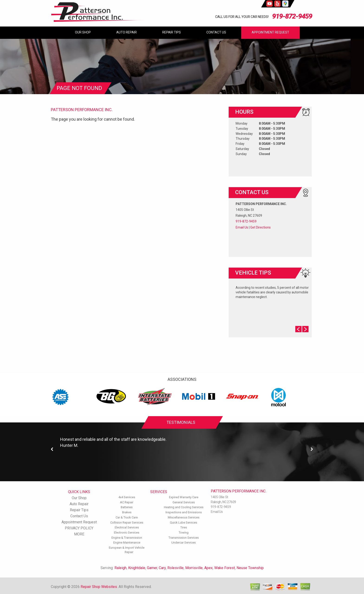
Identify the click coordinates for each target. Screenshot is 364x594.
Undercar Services (184, 543)
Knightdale (137, 568)
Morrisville (194, 568)
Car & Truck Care (127, 517)
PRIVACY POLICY (79, 528)
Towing (184, 533)
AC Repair (127, 502)
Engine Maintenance (127, 543)
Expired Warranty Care (184, 497)
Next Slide (305, 329)
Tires (184, 527)
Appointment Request (270, 32)
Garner (152, 568)
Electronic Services (127, 533)
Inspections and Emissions (184, 512)
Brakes (127, 512)
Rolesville (175, 568)
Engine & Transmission (127, 538)
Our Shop (83, 32)
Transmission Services (184, 538)
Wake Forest (225, 568)
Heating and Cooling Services (184, 507)
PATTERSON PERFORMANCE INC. (82, 110)
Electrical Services (127, 527)
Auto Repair (127, 32)
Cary (162, 568)
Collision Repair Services (127, 523)
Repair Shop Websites (99, 587)
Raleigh (120, 568)
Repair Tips (172, 32)
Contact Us (216, 32)
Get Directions (260, 227)
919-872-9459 (292, 16)
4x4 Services (127, 497)
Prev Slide (298, 329)
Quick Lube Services (184, 523)
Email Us (242, 227)
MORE (79, 534)
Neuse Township (250, 568)
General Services (184, 502)
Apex (208, 568)
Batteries (127, 507)
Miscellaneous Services (184, 517)
